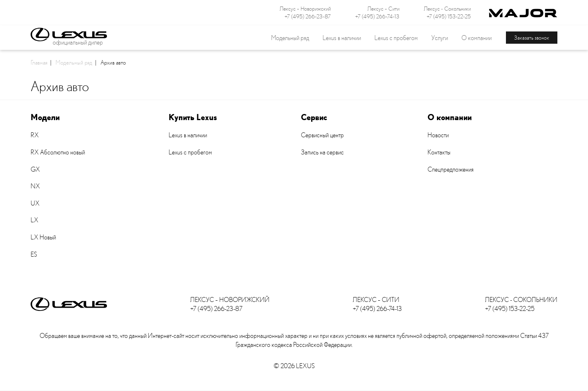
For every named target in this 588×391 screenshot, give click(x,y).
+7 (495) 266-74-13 (377, 16)
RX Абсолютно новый (58, 152)
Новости (438, 135)
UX (35, 203)
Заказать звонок (532, 37)
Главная (39, 62)
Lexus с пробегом (396, 38)
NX (35, 186)
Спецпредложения (451, 169)
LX (35, 220)
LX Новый (43, 237)
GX (35, 169)
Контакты (439, 152)
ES (34, 254)
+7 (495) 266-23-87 (308, 16)
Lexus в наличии (188, 135)
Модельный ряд (74, 62)
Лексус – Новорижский (305, 9)
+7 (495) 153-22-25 (449, 16)
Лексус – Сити (383, 9)
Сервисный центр (322, 135)
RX (35, 135)
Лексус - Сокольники (447, 9)
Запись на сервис (322, 152)
